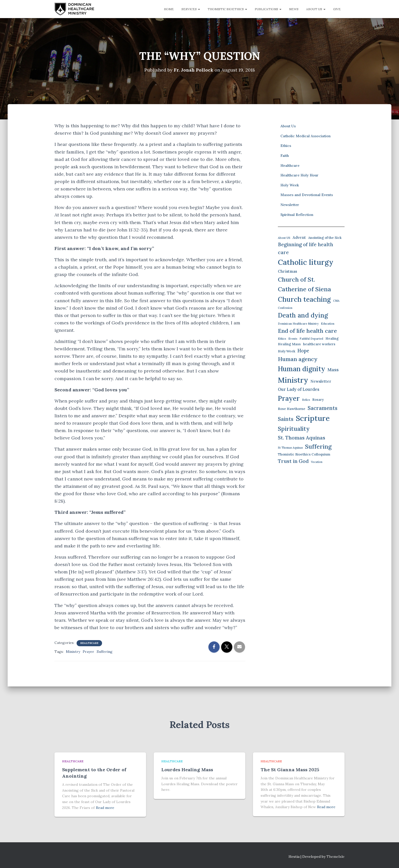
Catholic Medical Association (305, 136)
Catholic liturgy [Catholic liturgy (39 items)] (306, 262)
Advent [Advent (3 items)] (299, 237)
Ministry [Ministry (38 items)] (293, 380)
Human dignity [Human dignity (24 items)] (302, 369)
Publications (268, 9)
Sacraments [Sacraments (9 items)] (323, 408)
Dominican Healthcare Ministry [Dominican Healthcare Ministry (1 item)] (298, 324)
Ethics (286, 146)
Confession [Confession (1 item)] (285, 308)
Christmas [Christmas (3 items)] (287, 271)
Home (169, 9)
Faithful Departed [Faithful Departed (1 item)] (311, 338)
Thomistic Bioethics (227, 9)
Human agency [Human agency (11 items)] (298, 359)
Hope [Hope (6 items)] (303, 351)
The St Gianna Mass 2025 (290, 770)
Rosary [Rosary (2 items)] (318, 399)
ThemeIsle (336, 857)
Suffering (105, 652)
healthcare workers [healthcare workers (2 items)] (319, 344)
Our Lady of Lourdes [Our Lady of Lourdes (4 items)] (299, 389)
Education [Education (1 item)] (328, 324)
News (294, 9)
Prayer (88, 652)
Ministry (73, 652)
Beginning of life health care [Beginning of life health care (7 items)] (305, 248)
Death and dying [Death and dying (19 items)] (303, 315)
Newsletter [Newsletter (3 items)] (321, 381)
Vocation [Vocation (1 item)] (317, 462)
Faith (285, 156)
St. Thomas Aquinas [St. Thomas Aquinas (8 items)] (302, 438)
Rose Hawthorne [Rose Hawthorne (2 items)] (292, 409)
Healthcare (89, 643)
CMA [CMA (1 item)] (336, 300)
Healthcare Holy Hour (300, 175)
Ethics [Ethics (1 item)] (282, 338)
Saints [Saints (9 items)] (286, 419)
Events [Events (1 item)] (293, 338)
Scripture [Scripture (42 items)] (313, 418)
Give (337, 9)
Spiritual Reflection (297, 214)
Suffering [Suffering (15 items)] (318, 446)
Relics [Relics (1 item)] (306, 399)
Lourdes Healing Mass (187, 770)
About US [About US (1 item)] (284, 238)
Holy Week (290, 185)
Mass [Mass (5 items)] (333, 369)
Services (191, 9)
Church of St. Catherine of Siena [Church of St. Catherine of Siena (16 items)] (304, 284)
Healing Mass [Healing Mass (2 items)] (289, 344)
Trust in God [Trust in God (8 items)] (293, 461)
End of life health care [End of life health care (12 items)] (307, 331)
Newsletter (290, 205)
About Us (316, 9)
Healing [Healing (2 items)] (332, 338)
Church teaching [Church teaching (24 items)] (304, 299)
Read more (105, 808)
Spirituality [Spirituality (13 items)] (294, 429)
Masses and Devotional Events (307, 195)
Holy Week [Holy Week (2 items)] (287, 351)
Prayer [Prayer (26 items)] (289, 398)
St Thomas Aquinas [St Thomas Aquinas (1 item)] (290, 448)
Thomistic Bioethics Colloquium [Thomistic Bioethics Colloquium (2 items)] (304, 454)
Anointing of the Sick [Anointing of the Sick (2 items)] (325, 238)
